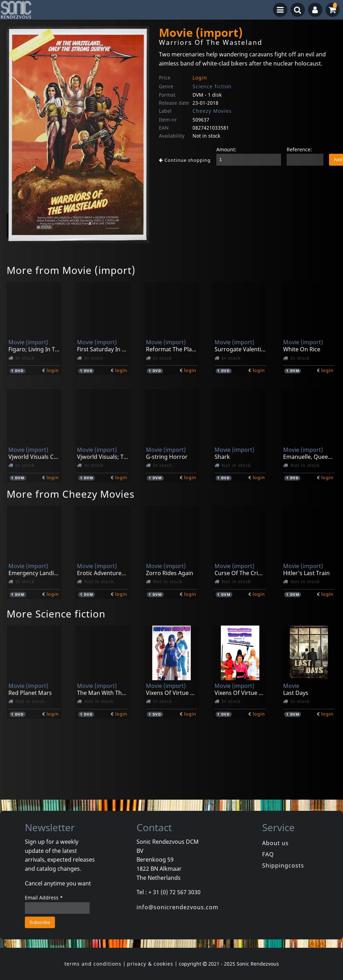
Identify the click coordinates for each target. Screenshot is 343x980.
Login (200, 78)
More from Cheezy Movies (71, 494)
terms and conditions (93, 964)
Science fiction (212, 86)
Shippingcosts (283, 865)
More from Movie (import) (71, 270)
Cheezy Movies (212, 111)
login (53, 370)
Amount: (226, 149)
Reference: (299, 149)
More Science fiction (56, 614)
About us (275, 843)
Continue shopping (185, 160)
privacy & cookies (150, 964)
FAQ (268, 854)
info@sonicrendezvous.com (177, 907)
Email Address (44, 898)
